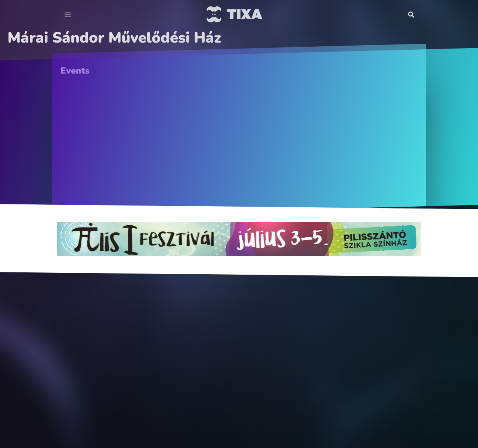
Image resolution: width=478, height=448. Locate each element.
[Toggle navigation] (68, 15)
